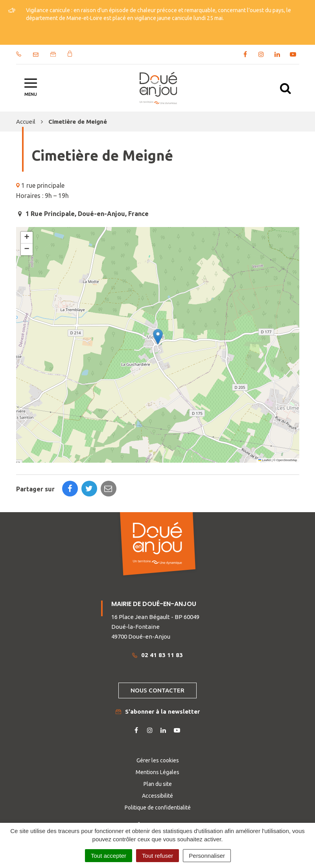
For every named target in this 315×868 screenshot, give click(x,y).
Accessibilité (157, 796)
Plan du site (158, 784)
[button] (158, 337)
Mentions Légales (157, 772)
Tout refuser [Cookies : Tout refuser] (157, 856)
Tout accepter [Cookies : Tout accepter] (109, 856)
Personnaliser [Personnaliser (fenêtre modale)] (207, 856)
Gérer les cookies (158, 760)
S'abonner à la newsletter (158, 711)
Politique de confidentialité (158, 808)
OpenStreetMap (287, 460)
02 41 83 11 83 (157, 655)
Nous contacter (157, 690)
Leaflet (265, 460)
